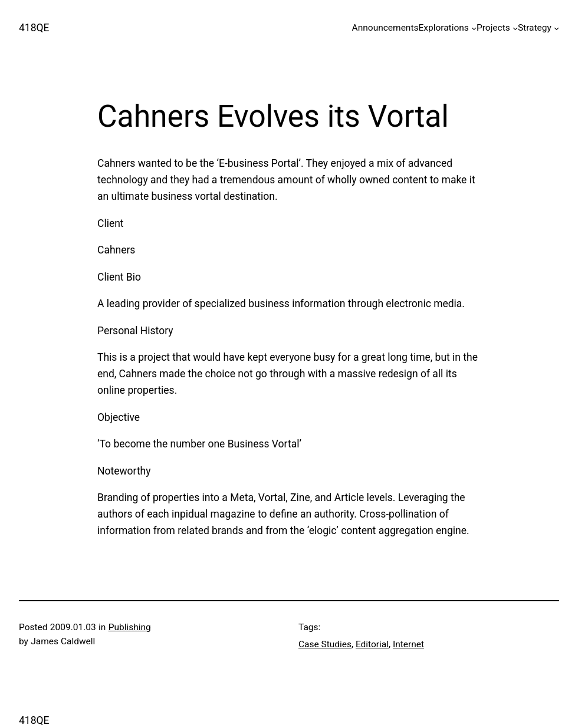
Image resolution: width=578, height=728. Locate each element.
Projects (493, 28)
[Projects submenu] (515, 28)
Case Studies (325, 644)
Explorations (443, 28)
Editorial (372, 644)
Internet (408, 644)
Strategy (535, 28)
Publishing (130, 627)
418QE (34, 28)
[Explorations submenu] (474, 28)
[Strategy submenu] (556, 28)
